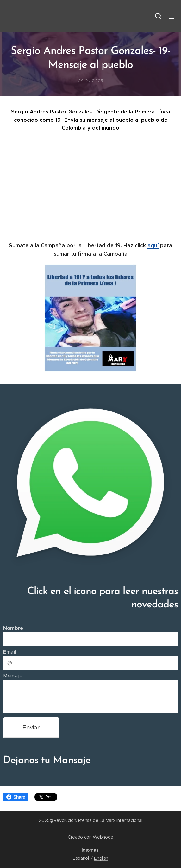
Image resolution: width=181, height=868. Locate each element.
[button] (158, 16)
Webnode (103, 837)
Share (16, 797)
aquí (153, 246)
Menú (172, 16)
